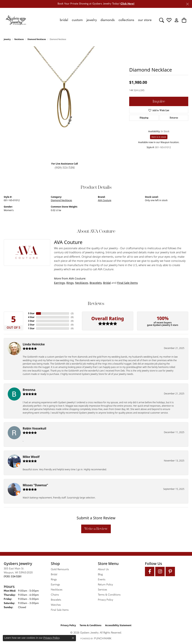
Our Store (145, 20)
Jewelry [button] (92, 20)
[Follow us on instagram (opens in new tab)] (160, 572)
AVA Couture (105, 200)
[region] (65, 103)
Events (102, 580)
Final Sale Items (127, 283)
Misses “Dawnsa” (35, 485)
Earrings (60, 283)
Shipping (144, 118)
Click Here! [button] (127, 4)
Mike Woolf (31, 457)
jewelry (7, 39)
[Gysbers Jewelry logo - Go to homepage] (16, 20)
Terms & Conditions (109, 595)
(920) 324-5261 (65, 168)
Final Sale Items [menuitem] (60, 610)
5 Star (31, 313)
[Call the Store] (13, 577)
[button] (162, 20)
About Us (103, 570)
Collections (126, 20)
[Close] (187, 4)
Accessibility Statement (118, 625)
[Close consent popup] (73, 638)
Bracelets (96, 283)
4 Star (31, 317)
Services (102, 590)
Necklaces (19, 39)
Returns (174, 118)
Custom (77, 20)
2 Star (31, 325)
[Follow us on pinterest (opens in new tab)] (170, 572)
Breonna (29, 390)
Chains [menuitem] (55, 595)
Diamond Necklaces (37, 39)
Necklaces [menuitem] (57, 590)
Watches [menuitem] (56, 605)
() (72, 313)
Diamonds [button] (108, 20)
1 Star (31, 328)
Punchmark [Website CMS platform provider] (103, 639)
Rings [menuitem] (54, 580)
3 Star (31, 321)
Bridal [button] (64, 20)
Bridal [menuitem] (54, 575)
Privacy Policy (105, 600)
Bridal (107, 283)
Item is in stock (159, 137)
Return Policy (105, 585)
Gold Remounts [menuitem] (60, 570)
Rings (70, 283)
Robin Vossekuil (34, 428)
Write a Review (96, 529)
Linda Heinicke (34, 344)
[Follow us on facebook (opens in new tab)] (150, 572)
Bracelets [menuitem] (56, 600)
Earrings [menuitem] (55, 585)
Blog (100, 575)
